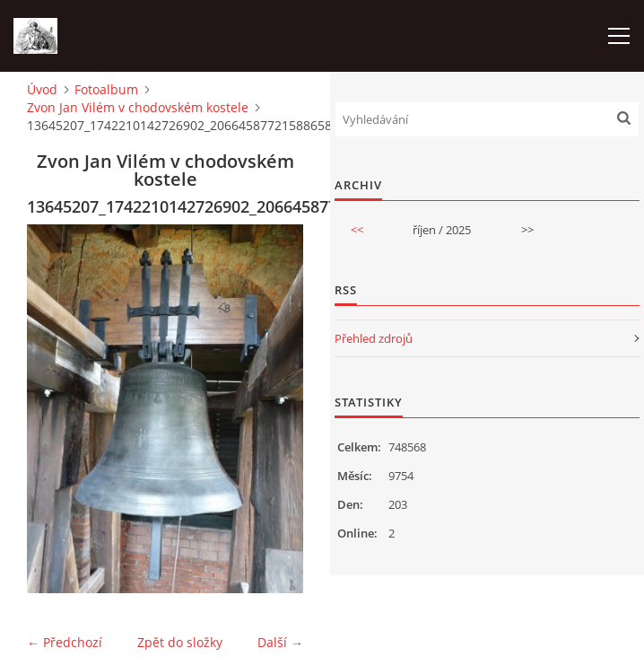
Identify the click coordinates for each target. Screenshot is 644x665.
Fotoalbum (106, 89)
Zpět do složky (180, 642)
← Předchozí (65, 642)
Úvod (42, 89)
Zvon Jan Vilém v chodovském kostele (138, 107)
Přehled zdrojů (374, 338)
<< (357, 230)
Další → (280, 642)
